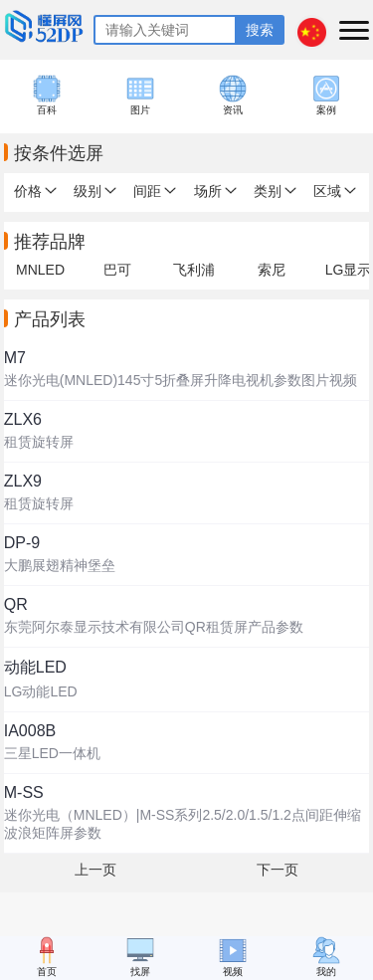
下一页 (278, 870)
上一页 (95, 870)
